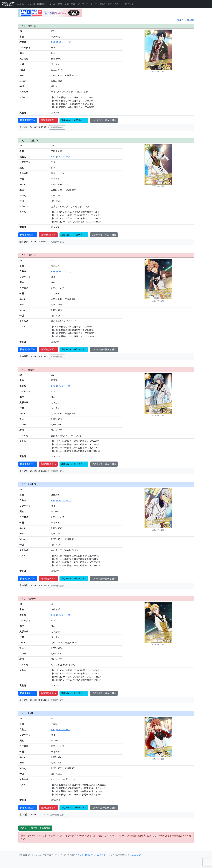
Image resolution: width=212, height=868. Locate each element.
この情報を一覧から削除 (104, 120)
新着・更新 (70, 4)
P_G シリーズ (64, 42)
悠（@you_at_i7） (135, 855)
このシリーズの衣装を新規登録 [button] (35, 828)
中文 (178, 20)
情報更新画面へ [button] (28, 120)
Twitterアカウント (102, 855)
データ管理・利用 (103, 4)
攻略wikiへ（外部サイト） (74, 120)
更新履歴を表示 (57, 127)
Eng (191, 20)
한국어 (185, 20)
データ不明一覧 (85, 4)
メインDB (30, 4)
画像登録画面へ (48, 120)
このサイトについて (124, 4)
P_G (53, 42)
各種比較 (41, 4)
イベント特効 (56, 4)
